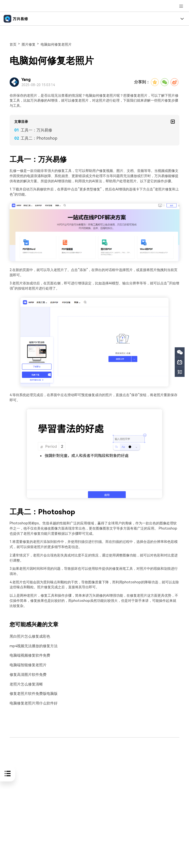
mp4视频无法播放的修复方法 (32, 646)
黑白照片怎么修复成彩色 (29, 637)
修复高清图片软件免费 (27, 674)
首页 (13, 44)
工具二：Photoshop (39, 138)
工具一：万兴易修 (36, 130)
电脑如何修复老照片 (56, 44)
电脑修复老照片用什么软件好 (32, 703)
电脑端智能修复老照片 (27, 665)
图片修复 (29, 44)
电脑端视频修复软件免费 (29, 656)
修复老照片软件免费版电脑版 (32, 693)
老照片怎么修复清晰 (25, 684)
